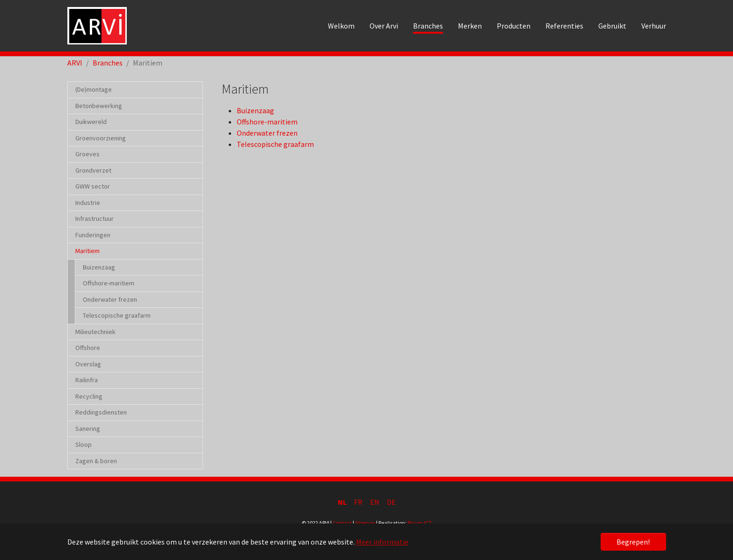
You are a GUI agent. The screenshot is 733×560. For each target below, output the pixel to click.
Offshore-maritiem (267, 122)
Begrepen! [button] (633, 542)
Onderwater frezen (267, 133)
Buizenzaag (255, 110)
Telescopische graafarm (275, 144)
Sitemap (365, 523)
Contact (342, 523)
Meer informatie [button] (382, 542)
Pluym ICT (420, 523)
